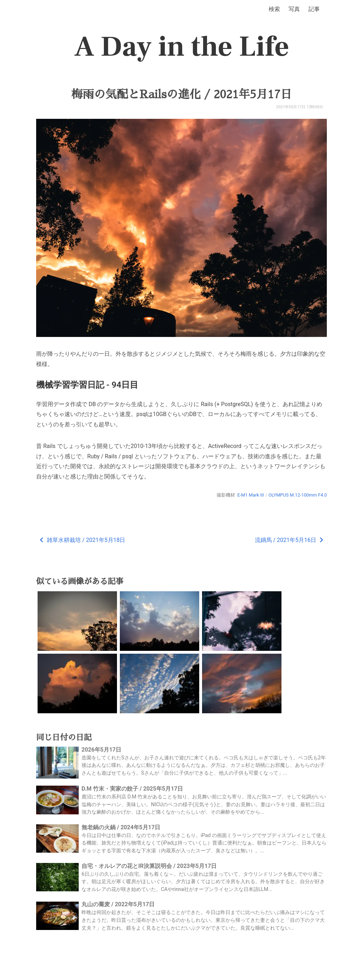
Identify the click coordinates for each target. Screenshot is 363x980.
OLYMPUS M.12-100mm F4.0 (298, 495)
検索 (274, 9)
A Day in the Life (182, 47)
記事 (314, 9)
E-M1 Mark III (250, 495)
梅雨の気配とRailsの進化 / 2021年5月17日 (181, 94)
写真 (294, 9)
